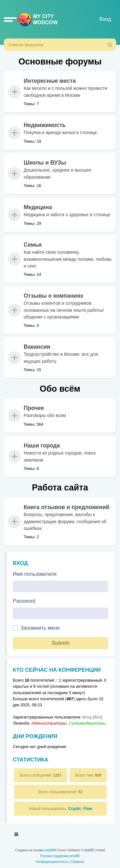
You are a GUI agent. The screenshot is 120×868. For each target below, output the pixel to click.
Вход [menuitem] (105, 19)
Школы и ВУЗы (45, 163)
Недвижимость (45, 125)
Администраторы (49, 723)
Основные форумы (60, 62)
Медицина (38, 207)
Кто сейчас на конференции (57, 670)
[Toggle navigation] (17, 835)
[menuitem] (110, 45)
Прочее (34, 408)
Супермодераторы (88, 723)
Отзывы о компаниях (53, 296)
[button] (10, 19)
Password (24, 601)
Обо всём (60, 389)
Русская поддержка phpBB (60, 856)
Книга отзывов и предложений (67, 507)
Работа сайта (60, 488)
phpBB (49, 850)
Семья (33, 245)
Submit (60, 643)
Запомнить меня (40, 628)
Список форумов (26, 45)
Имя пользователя (35, 574)
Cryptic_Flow (80, 809)
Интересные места (50, 81)
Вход (20, 563)
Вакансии (37, 347)
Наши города (42, 446)
